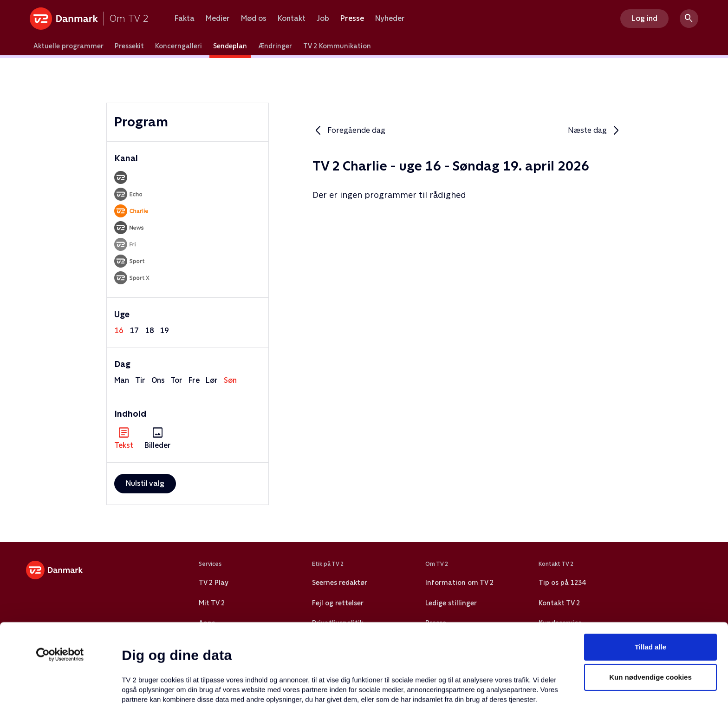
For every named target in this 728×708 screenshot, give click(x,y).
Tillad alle (650, 572)
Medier (218, 19)
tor (176, 380)
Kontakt (292, 19)
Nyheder (390, 19)
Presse (352, 19)
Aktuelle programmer (68, 46)
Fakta (185, 19)
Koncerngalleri (179, 46)
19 (164, 331)
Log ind (644, 18)
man (122, 380)
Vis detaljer (450, 690)
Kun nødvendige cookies (650, 602)
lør (212, 380)
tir (140, 380)
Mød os (254, 19)
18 (149, 331)
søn (230, 380)
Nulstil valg (145, 483)
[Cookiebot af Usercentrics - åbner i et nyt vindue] (60, 579)
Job (323, 19)
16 (119, 331)
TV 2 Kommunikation (337, 46)
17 (134, 331)
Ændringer (275, 46)
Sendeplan (230, 46)
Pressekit (129, 46)
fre (194, 380)
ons (158, 380)
